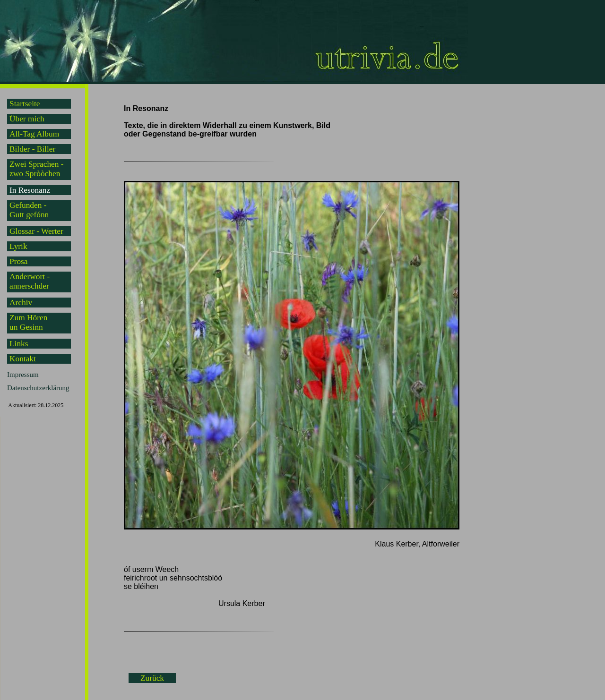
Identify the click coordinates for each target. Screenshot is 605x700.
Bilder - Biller (32, 149)
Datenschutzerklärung (38, 388)
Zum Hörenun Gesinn (28, 322)
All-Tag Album (34, 134)
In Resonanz (30, 190)
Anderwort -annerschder (30, 281)
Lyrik (18, 246)
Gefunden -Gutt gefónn (29, 210)
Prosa (19, 261)
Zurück (152, 678)
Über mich (27, 119)
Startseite (25, 104)
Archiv (21, 303)
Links (19, 344)
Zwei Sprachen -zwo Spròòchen (37, 169)
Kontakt (23, 359)
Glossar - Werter (36, 231)
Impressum (23, 375)
